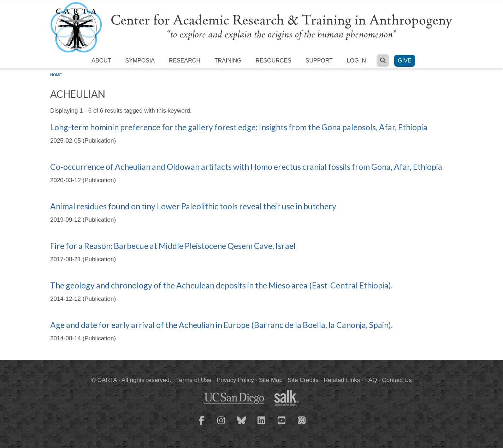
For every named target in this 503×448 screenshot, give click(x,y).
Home (56, 75)
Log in (356, 61)
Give (404, 61)
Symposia (140, 61)
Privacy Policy (235, 380)
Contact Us (397, 380)
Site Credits (303, 380)
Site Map (271, 380)
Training (228, 61)
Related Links (342, 380)
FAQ (371, 380)
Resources (273, 61)
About (101, 61)
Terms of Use (194, 380)
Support (319, 61)
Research (185, 61)
